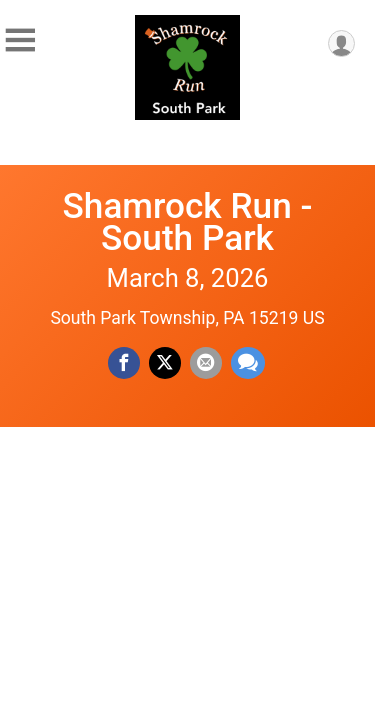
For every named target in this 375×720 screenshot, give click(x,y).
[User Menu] (341, 43)
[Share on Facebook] (124, 363)
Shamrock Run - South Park (188, 222)
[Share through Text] (248, 363)
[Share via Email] (206, 363)
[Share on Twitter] (165, 363)
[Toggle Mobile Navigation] (20, 40)
